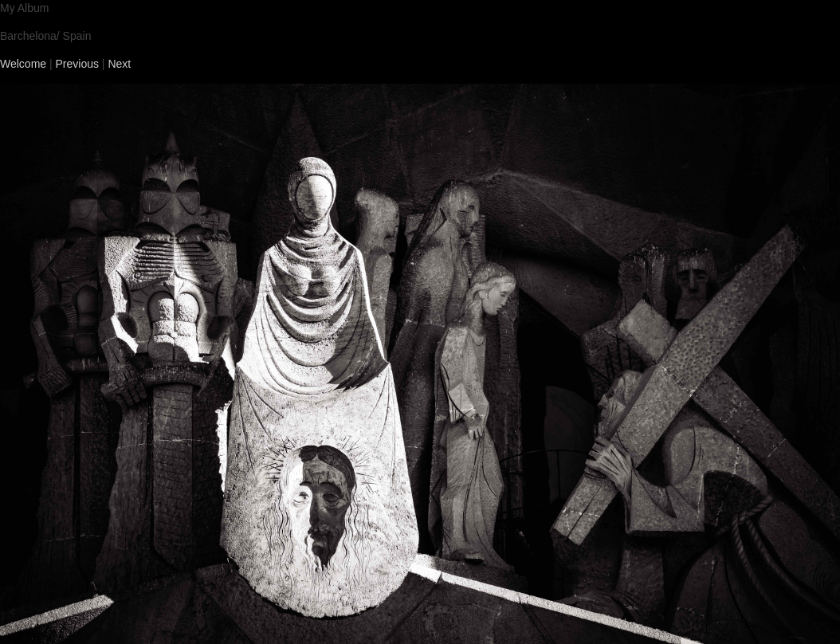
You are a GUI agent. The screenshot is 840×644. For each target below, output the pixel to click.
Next (119, 64)
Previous (77, 64)
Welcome (23, 64)
